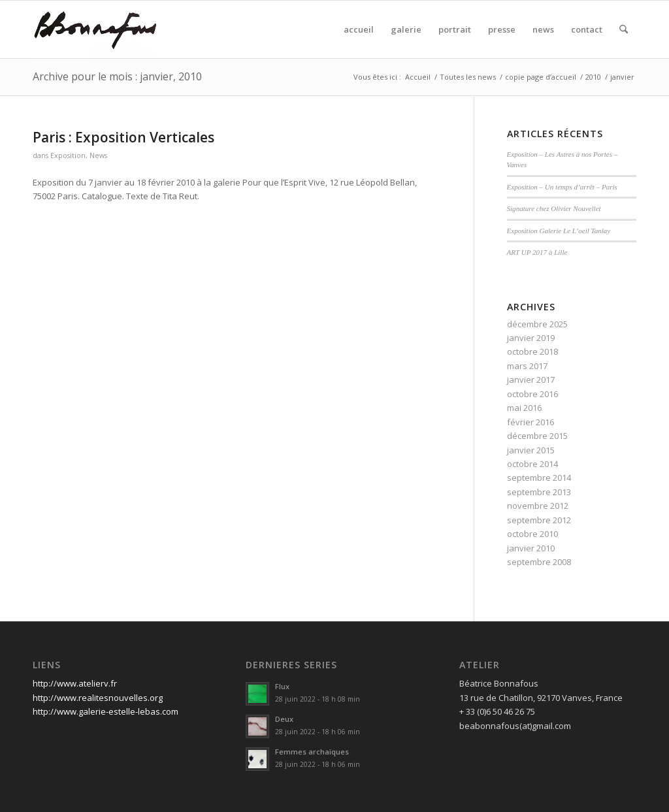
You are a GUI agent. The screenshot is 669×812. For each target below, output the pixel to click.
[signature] (95, 29)
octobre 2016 (532, 394)
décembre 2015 (537, 436)
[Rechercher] (624, 29)
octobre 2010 (532, 534)
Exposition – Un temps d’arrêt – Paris (562, 187)
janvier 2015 (531, 450)
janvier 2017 (531, 380)
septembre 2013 (539, 492)
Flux (282, 686)
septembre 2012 (539, 520)
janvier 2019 (531, 338)
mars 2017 (527, 366)
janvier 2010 (531, 548)
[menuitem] (359, 29)
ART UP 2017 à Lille (537, 252)
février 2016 (530, 422)
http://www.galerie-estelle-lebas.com (106, 711)
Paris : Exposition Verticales (123, 137)
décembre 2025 (537, 324)
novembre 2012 (538, 506)
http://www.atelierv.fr (75, 683)
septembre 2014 (539, 478)
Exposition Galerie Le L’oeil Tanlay (559, 231)
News (98, 155)
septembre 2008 (539, 562)
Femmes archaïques (312, 752)
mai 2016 (524, 408)
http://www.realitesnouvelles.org (98, 698)
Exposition (68, 155)
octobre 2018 (532, 351)
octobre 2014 (532, 464)
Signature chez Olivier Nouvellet (554, 208)
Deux (284, 719)
